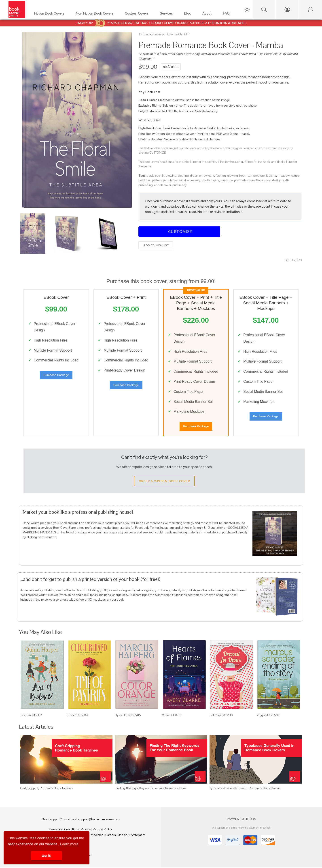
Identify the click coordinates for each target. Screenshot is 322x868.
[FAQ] (228, 14)
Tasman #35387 (31, 716)
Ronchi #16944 (78, 716)
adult (150, 176)
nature (295, 176)
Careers (111, 836)
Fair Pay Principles (91, 836)
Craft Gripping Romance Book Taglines (47, 789)
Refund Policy (102, 830)
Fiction (143, 34)
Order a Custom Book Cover (164, 482)
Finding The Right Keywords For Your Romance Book (151, 789)
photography (210, 180)
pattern (157, 180)
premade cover (245, 180)
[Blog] (189, 14)
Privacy (86, 830)
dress (194, 176)
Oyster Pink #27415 (128, 716)
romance (227, 180)
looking (271, 176)
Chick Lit (184, 34)
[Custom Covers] (138, 14)
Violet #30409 (172, 716)
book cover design (269, 180)
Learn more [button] (69, 844)
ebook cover (163, 185)
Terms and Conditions (64, 830)
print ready (180, 185)
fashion (221, 176)
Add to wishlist (156, 245)
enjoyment (207, 176)
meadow (284, 176)
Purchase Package (56, 375)
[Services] (167, 14)
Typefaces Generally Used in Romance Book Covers (245, 789)
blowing (171, 176)
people (168, 180)
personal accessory (187, 180)
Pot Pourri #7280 (221, 716)
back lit (160, 176)
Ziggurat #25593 (268, 716)
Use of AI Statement (132, 836)
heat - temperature (252, 176)
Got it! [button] (47, 856)
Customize (179, 231)
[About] (208, 14)
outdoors (145, 180)
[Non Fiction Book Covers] (96, 14)
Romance (158, 34)
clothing (183, 176)
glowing (233, 176)
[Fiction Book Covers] (51, 14)
